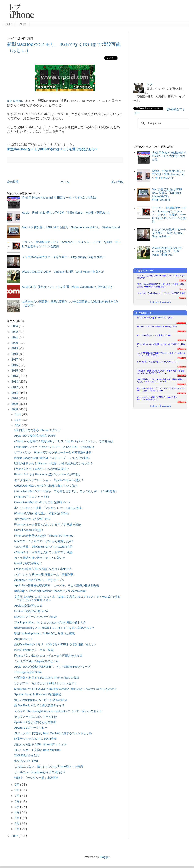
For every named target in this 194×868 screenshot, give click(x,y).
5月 (18, 807)
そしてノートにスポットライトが (36, 717)
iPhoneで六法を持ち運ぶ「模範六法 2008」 (42, 513)
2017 (15, 360)
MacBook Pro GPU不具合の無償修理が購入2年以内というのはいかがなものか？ (65, 689)
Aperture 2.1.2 (23, 639)
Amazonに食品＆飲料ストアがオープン (39, 580)
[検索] (163, 123)
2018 (15, 354)
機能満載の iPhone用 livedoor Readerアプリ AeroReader (50, 591)
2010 (15, 398)
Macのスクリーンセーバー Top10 (35, 617)
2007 (15, 836)
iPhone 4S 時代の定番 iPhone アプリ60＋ (155, 318)
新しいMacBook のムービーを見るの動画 (40, 700)
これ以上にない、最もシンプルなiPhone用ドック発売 (49, 766)
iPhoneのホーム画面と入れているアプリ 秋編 (43, 552)
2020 (15, 343)
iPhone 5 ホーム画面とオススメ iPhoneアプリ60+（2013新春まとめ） (157, 398)
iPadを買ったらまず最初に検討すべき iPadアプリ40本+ (161, 345)
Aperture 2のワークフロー (31, 728)
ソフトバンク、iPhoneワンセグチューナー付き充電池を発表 (53, 452)
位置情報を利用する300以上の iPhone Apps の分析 (47, 678)
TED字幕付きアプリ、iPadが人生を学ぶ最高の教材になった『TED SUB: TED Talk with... (161, 381)
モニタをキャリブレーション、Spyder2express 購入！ (49, 480)
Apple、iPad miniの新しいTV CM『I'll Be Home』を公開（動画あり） (66, 213)
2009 (15, 404)
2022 (15, 332)
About (23, 24)
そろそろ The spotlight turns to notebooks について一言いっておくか (58, 711)
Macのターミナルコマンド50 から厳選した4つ (44, 541)
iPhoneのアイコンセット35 (32, 497)
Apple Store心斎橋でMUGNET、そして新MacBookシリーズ (52, 667)
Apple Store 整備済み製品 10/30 (35, 436)
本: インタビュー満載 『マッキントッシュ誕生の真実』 (50, 508)
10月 (18, 425)
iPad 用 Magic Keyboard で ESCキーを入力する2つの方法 (59, 198)
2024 (15, 326)
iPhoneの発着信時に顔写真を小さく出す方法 (43, 569)
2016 (15, 365)
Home (9, 24)
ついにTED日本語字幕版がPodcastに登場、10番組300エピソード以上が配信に (161, 354)
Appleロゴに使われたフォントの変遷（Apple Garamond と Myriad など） (69, 287)
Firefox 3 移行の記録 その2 (31, 611)
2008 (15, 409)
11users (182, 280)
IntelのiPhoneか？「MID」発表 (34, 650)
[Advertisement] (113, 12)
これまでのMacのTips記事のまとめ (37, 661)
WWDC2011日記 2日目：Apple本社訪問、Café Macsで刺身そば (63, 272)
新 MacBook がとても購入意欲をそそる (40, 705)
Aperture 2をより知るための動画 (35, 722)
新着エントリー (144, 271)
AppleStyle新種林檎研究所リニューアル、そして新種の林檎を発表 (57, 586)
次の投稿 (13, 182)
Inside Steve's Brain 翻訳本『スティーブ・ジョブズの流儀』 (53, 458)
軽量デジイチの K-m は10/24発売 (35, 739)
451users (182, 393)
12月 (18, 414)
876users (182, 349)
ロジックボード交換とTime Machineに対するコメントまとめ (53, 733)
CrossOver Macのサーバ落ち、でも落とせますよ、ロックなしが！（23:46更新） (66, 491)
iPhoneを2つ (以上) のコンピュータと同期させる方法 (48, 656)
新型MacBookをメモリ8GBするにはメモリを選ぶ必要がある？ (53, 149)
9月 (18, 785)
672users (182, 367)
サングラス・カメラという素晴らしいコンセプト (46, 683)
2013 (15, 382)
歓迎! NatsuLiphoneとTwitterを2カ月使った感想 (44, 633)
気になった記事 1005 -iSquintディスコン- (41, 744)
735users (182, 358)
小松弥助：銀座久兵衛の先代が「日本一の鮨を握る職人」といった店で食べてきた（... (161, 372)
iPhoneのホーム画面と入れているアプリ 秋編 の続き (48, 524)
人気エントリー (144, 313)
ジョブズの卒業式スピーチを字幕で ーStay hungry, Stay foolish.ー (64, 257)
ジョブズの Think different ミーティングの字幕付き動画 (161, 293)
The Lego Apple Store (28, 672)
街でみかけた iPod (26, 761)
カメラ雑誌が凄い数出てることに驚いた (40, 558)
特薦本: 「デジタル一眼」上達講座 (36, 778)
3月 (18, 818)
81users (182, 298)
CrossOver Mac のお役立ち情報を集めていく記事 (46, 486)
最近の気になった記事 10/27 (32, 519)
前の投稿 (117, 182)
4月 (18, 812)
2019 (15, 348)
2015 (15, 371)
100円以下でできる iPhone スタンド (37, 430)
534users (182, 384)
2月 (18, 823)
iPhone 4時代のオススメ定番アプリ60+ (154, 335)
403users (182, 402)
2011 (15, 393)
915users (182, 340)
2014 (15, 376)
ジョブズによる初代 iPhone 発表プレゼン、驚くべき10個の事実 (161, 277)
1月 (18, 829)
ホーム (65, 182)
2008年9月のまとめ (27, 755)
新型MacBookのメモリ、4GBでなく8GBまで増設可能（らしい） (56, 644)
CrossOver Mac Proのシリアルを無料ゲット (42, 502)
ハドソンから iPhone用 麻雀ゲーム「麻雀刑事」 (45, 574)
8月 (18, 790)
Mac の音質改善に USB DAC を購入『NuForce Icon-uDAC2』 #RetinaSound (71, 227)
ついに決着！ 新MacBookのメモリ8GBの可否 (43, 547)
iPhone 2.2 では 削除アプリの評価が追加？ (42, 469)
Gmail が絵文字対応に (28, 563)
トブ (150, 84)
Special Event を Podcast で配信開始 (38, 694)
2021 (15, 337)
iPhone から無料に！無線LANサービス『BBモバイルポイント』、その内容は (64, 441)
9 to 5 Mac (14, 101)
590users (182, 375)
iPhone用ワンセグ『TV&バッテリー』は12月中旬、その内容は (54, 447)
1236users (181, 323)
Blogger (104, 857)
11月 (18, 420)
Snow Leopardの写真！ (29, 530)
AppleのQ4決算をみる (28, 606)
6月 (18, 801)
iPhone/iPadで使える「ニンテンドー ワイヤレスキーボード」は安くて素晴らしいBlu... (161, 389)
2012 (15, 387)
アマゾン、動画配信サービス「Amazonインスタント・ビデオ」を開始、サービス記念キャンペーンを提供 (169, 215)
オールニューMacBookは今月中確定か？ (40, 772)
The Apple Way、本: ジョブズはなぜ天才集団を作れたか (50, 622)
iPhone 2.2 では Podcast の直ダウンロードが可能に (47, 474)
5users (183, 289)
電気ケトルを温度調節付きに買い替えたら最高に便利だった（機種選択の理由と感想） (161, 285)
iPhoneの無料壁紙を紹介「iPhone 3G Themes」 (45, 536)
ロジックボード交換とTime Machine (37, 750)
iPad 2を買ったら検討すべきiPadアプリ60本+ (157, 362)
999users (182, 331)
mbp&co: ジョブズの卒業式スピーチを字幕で (157, 327)
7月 (18, 796)
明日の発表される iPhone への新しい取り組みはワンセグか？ (54, 463)
